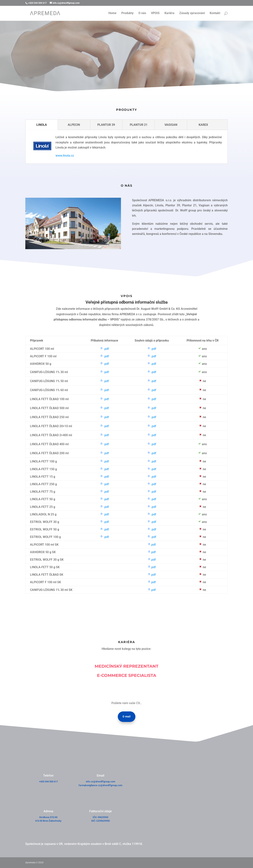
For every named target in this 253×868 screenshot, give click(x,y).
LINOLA (42, 125)
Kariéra (169, 13)
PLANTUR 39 (106, 125)
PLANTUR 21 (139, 125)
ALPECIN (74, 125)
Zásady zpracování (192, 13)
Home (112, 13)
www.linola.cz (65, 156)
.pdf (104, 349)
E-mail (127, 716)
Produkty (127, 13)
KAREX (203, 125)
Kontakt (215, 13)
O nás (142, 13)
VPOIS (155, 13)
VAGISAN (171, 125)
